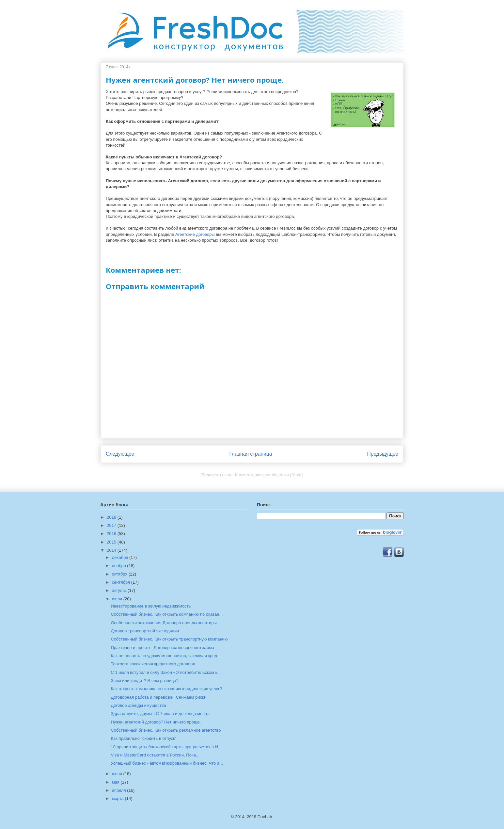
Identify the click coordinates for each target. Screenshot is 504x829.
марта (118, 798)
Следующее (120, 454)
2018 (112, 517)
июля (118, 599)
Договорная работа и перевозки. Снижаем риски (158, 697)
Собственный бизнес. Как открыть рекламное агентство (166, 730)
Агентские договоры (195, 234)
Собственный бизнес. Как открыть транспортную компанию (169, 639)
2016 (112, 534)
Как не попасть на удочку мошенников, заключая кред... (166, 656)
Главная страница (251, 454)
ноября (120, 566)
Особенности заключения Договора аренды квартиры (164, 623)
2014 (112, 550)
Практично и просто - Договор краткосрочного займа (162, 648)
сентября (122, 582)
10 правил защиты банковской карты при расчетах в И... (166, 747)
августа (120, 590)
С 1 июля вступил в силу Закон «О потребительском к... (166, 672)
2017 (112, 525)
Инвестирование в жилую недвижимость (151, 606)
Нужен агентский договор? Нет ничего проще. (156, 722)
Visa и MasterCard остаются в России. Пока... (155, 755)
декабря (121, 557)
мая (116, 782)
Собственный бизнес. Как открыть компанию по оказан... (167, 614)
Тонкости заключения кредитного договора (153, 664)
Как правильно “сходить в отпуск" (143, 738)
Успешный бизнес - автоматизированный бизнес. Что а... (167, 763)
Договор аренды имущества (138, 705)
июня (118, 774)
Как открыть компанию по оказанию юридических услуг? (166, 689)
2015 (112, 542)
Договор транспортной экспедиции (145, 631)
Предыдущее (383, 454)
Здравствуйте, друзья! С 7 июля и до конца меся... (160, 714)
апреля (120, 790)
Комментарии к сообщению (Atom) (269, 475)
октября (120, 574)
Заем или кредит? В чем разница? (145, 681)
